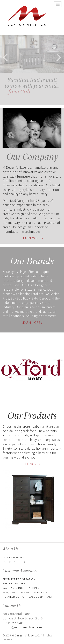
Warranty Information (20, 588)
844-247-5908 (15, 623)
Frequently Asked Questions (24, 593)
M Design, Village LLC (25, 636)
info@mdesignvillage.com (24, 628)
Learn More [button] (31, 238)
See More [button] (31, 464)
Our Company (12, 558)
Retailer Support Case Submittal (27, 597)
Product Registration (19, 579)
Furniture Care (14, 584)
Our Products (13, 562)
